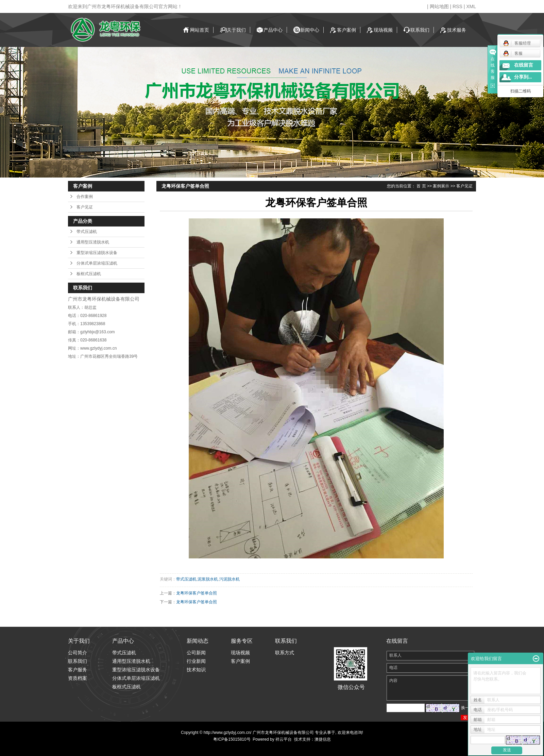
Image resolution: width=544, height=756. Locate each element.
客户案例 (346, 30)
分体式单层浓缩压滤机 (97, 263)
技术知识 (196, 670)
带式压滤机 (87, 232)
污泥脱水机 (230, 579)
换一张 (467, 708)
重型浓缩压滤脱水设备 (97, 253)
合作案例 (85, 197)
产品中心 (273, 30)
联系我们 (420, 30)
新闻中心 (310, 30)
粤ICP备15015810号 (232, 739)
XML (471, 6)
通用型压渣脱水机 (93, 242)
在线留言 (524, 65)
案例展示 (441, 186)
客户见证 (85, 207)
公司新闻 (196, 653)
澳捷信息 (323, 739)
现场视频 (383, 30)
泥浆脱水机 (208, 579)
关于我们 (236, 30)
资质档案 (78, 678)
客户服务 (78, 670)
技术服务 (457, 30)
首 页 (421, 186)
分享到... (523, 77)
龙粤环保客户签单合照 (197, 593)
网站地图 (439, 6)
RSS (457, 6)
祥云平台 (284, 739)
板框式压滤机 (89, 274)
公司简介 (78, 653)
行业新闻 (196, 661)
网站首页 (200, 30)
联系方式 (285, 653)
